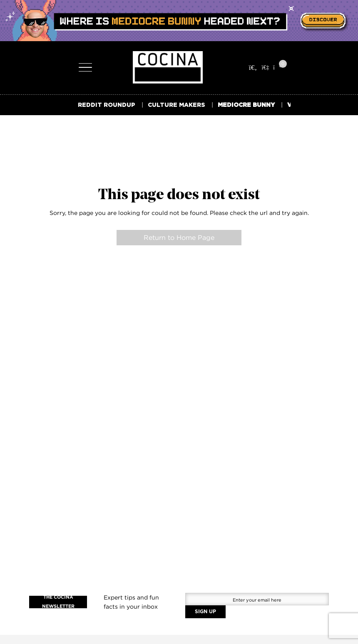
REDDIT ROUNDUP (107, 105)
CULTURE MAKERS (177, 105)
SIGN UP (205, 612)
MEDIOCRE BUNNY (246, 105)
